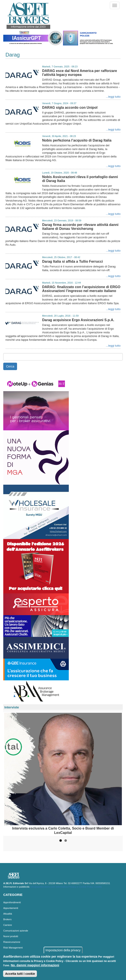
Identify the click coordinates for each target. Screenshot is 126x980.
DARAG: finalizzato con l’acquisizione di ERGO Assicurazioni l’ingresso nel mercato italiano (81, 289)
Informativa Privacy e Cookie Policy (74, 887)
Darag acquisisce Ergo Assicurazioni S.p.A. (78, 320)
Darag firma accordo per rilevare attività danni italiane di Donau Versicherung (80, 227)
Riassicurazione (12, 942)
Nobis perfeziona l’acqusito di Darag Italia (77, 140)
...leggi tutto (113, 97)
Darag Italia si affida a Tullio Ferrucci (72, 261)
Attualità (8, 914)
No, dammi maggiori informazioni (35, 965)
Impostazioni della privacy (63, 950)
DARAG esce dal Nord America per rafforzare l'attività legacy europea (80, 73)
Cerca (10, 366)
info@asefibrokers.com (43, 887)
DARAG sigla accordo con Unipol (70, 108)
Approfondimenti (12, 902)
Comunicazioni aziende (16, 931)
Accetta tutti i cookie (20, 974)
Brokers (7, 919)
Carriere (8, 925)
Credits (98, 887)
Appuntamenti (11, 908)
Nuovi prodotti (11, 936)
